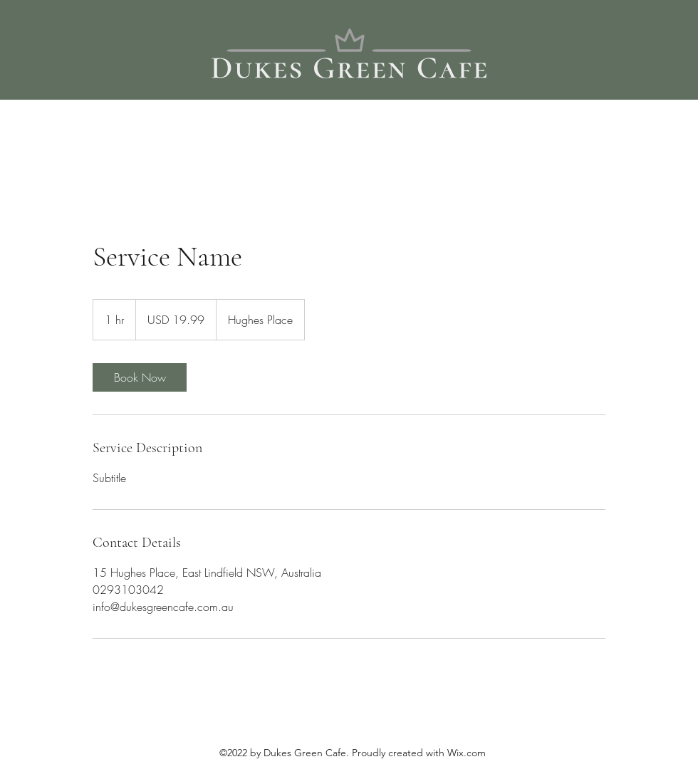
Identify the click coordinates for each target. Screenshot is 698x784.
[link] (140, 377)
